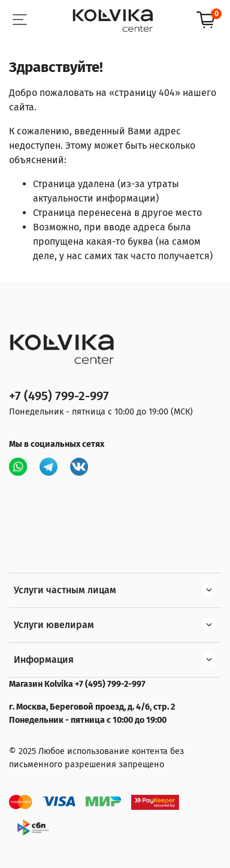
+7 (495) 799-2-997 (59, 396)
